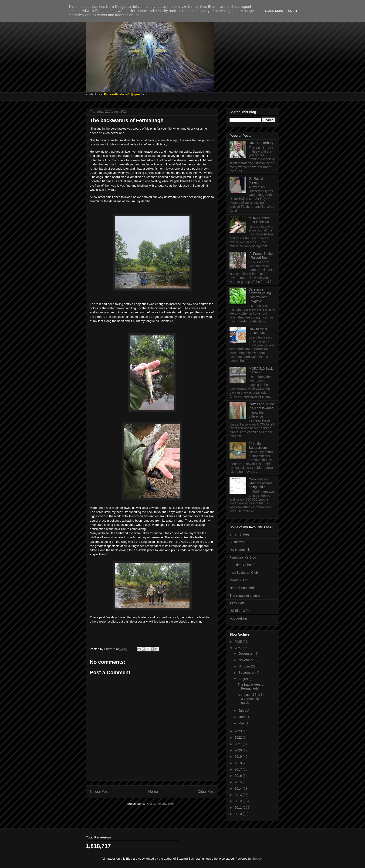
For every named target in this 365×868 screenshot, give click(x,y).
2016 (239, 776)
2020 (239, 750)
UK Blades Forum (242, 611)
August (244, 679)
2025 (239, 642)
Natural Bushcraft (242, 588)
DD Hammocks (240, 550)
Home (153, 792)
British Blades (240, 534)
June (242, 717)
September (247, 673)
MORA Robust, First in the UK (260, 220)
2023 (239, 731)
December (246, 654)
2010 (239, 814)
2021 (239, 744)
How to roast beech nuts (258, 331)
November (246, 660)
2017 (239, 769)
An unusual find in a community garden (251, 699)
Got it (293, 11)
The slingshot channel (245, 596)
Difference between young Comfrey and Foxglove (260, 295)
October (245, 666)
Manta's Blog (239, 580)
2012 (239, 801)
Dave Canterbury (261, 143)
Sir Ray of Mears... (256, 180)
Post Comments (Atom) (161, 804)
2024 (239, 648)
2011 (239, 808)
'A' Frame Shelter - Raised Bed (261, 256)
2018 (239, 763)
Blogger (257, 859)
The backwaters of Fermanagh (251, 686)
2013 (239, 795)
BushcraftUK (239, 542)
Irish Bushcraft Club (244, 573)
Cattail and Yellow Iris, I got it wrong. (262, 406)
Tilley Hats (237, 603)
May (242, 723)
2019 (239, 757)
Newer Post (99, 792)
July (242, 710)
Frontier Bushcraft (242, 565)
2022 (239, 737)
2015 (239, 782)
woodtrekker (238, 618)
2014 (239, 788)
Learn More (274, 11)
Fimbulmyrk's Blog (243, 557)
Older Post (206, 792)
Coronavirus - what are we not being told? (260, 483)
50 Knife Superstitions (258, 446)
